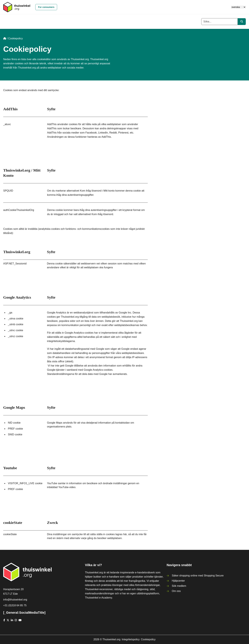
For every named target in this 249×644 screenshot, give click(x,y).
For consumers (46, 7)
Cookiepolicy (148, 639)
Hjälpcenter (178, 581)
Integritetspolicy (131, 639)
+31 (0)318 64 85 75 (15, 605)
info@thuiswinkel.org (15, 600)
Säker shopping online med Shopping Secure (198, 576)
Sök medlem (179, 586)
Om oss (176, 591)
